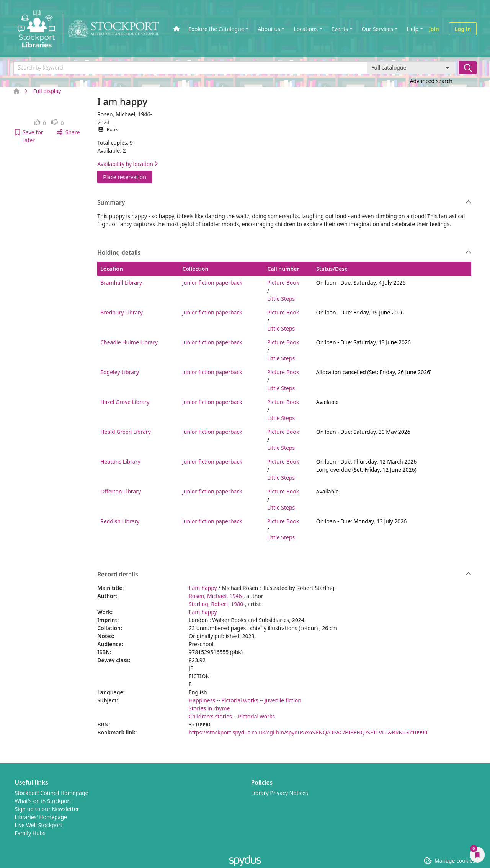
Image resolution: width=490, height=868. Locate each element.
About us (269, 29)
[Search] (468, 68)
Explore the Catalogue (216, 29)
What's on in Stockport (43, 801)
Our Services (377, 29)
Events (340, 29)
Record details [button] (284, 575)
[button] (29, 136)
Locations (306, 29)
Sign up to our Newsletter (47, 809)
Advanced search (431, 81)
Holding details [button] (284, 253)
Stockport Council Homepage (52, 793)
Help (413, 29)
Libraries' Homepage (41, 817)
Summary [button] (284, 203)
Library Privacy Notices (280, 793)
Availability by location (127, 164)
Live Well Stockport (39, 825)
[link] (40, 123)
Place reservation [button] (127, 177)
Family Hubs (30, 833)
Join (434, 29)
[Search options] (411, 68)
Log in (463, 29)
